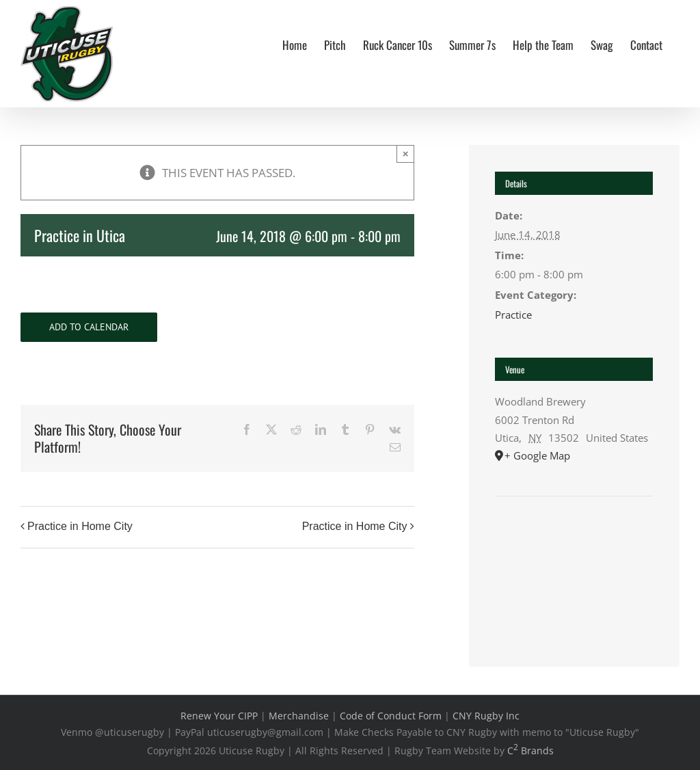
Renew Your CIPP (219, 716)
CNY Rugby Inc (486, 716)
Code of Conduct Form (391, 716)
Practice (513, 315)
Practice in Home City (80, 526)
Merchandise (299, 716)
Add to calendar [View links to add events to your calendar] (89, 327)
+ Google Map (537, 455)
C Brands (530, 751)
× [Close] (406, 154)
